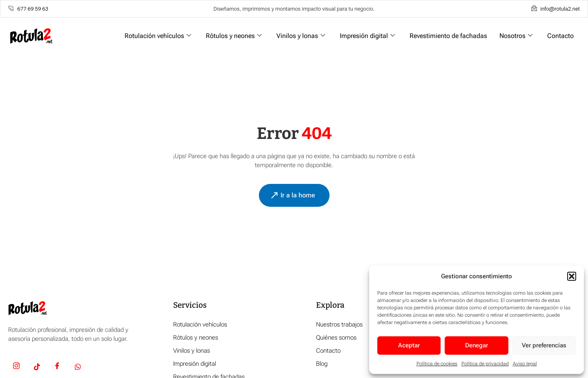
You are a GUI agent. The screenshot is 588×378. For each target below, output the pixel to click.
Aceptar (409, 345)
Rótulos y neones (234, 36)
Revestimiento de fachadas (448, 36)
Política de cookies (437, 364)
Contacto (560, 36)
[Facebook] (57, 367)
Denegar (477, 345)
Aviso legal (525, 364)
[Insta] (16, 367)
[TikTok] (37, 367)
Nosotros (516, 36)
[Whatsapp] (78, 367)
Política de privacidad (485, 364)
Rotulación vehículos (158, 36)
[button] (572, 276)
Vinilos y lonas (301, 36)
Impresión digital (367, 36)
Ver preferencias (544, 345)
